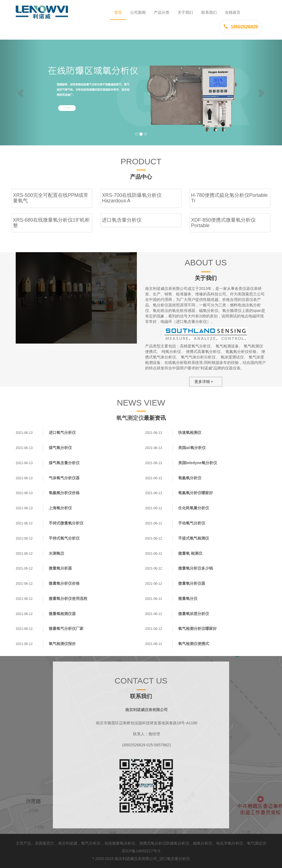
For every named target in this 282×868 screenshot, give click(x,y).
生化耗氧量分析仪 (194, 508)
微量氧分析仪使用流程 (68, 598)
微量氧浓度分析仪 (194, 614)
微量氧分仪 (188, 598)
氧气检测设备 (227, 346)
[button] (21, 92)
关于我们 (185, 12)
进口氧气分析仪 (62, 432)
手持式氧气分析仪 (64, 538)
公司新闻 (138, 12)
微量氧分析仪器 (192, 583)
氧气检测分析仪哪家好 (197, 628)
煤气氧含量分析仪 (64, 463)
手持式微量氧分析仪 (66, 523)
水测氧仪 (56, 553)
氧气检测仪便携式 (194, 644)
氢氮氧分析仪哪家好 (196, 493)
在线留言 (233, 12)
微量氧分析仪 (124, 843)
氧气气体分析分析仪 (198, 357)
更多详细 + (204, 382)
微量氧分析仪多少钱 (196, 568)
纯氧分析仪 (171, 352)
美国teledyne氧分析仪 (198, 463)
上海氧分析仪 (60, 508)
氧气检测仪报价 (62, 644)
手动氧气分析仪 (192, 523)
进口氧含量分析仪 (175, 859)
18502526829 (241, 27)
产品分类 (162, 12)
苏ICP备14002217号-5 (141, 851)
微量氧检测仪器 (62, 614)
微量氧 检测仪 (190, 553)
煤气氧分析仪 (60, 448)
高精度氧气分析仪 (195, 346)
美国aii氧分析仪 (192, 448)
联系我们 (209, 12)
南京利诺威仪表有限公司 (136, 859)
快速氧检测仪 (190, 432)
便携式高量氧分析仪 (203, 352)
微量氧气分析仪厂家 (66, 628)
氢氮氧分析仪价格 (241, 352)
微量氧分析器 (60, 568)
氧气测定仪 (130, 418)
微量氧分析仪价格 (64, 583)
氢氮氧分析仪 (190, 478)
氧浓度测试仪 (232, 357)
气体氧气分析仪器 (64, 478)
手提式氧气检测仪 (194, 538)
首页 (118, 12)
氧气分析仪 (91, 843)
